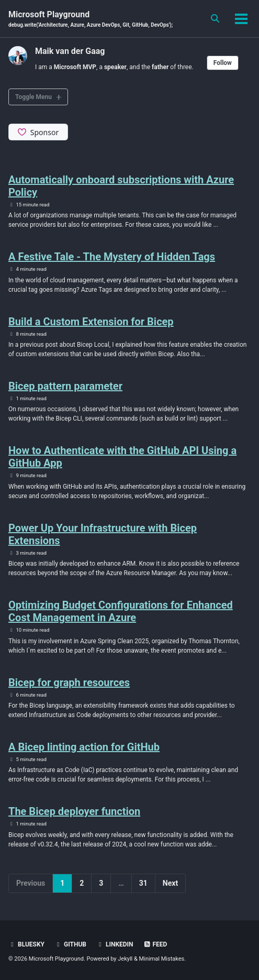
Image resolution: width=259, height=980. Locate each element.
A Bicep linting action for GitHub (84, 747)
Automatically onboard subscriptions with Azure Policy (121, 186)
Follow (223, 63)
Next (170, 883)
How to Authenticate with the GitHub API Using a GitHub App (122, 457)
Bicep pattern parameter (65, 386)
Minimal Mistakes (162, 959)
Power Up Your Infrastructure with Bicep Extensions (103, 534)
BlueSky (26, 944)
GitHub (70, 944)
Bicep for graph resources (69, 682)
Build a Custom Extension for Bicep (91, 322)
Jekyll (125, 959)
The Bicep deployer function (74, 811)
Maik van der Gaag (70, 51)
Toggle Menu (33, 97)
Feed (155, 944)
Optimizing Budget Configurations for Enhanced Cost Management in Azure (121, 611)
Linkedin (115, 944)
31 (143, 883)
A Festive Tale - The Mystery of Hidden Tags (112, 257)
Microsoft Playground (91, 19)
